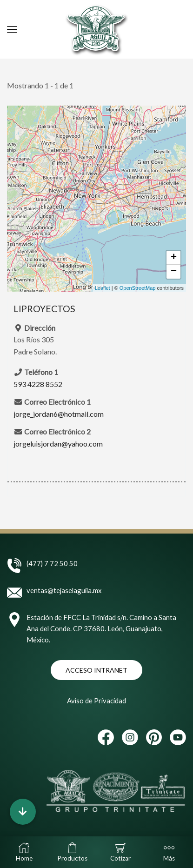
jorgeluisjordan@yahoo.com (58, 444)
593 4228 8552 (38, 384)
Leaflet (103, 288)
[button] (23, 812)
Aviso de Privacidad (96, 701)
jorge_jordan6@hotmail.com (59, 414)
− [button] (174, 272)
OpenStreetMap (138, 288)
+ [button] (174, 258)
